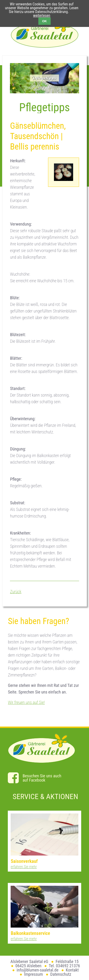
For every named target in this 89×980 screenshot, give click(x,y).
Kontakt (72, 970)
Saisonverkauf (24, 861)
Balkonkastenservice (30, 933)
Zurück (16, 592)
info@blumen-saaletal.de (38, 970)
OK (44, 21)
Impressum (33, 974)
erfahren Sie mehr (24, 867)
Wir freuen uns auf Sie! (26, 702)
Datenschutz (61, 974)
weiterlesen (42, 15)
